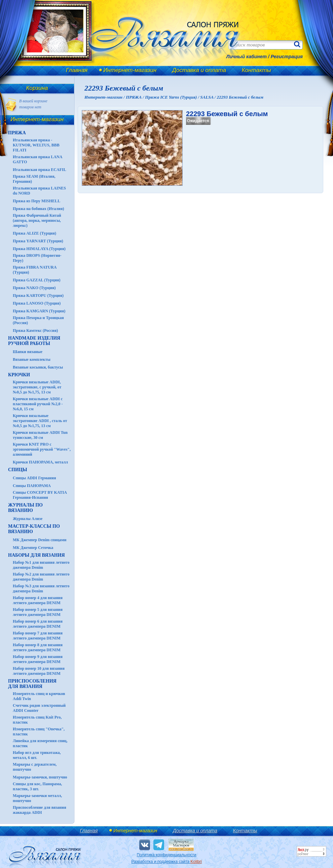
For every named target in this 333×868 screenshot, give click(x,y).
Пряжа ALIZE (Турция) (34, 233)
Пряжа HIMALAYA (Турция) (39, 249)
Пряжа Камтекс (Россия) (35, 331)
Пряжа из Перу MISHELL (36, 201)
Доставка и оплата (199, 70)
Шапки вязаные (28, 352)
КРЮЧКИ (19, 375)
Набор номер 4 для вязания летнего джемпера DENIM (38, 600)
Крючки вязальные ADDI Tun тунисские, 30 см (40, 435)
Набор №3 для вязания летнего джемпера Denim (41, 588)
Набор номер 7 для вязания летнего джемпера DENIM (38, 636)
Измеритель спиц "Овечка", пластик (39, 732)
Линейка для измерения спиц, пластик (40, 743)
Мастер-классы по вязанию (34, 529)
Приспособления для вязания (32, 684)
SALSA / (208, 97)
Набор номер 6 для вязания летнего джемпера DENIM (38, 624)
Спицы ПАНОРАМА (32, 486)
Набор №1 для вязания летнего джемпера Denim (41, 565)
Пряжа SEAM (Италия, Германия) (34, 179)
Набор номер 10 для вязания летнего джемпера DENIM (39, 671)
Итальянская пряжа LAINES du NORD (39, 191)
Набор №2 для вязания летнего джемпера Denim (41, 577)
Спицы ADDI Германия (34, 478)
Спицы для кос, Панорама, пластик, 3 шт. (37, 786)
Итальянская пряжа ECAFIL (40, 170)
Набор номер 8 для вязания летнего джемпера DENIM (38, 647)
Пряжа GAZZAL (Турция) (37, 280)
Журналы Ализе (28, 519)
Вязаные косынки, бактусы (38, 367)
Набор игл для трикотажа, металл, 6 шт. (37, 755)
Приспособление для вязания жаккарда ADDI (40, 810)
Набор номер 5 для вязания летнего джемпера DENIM (38, 612)
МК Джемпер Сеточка (33, 548)
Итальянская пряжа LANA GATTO (38, 159)
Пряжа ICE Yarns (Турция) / (173, 97)
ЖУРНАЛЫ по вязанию (25, 508)
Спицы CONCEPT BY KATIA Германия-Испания (40, 495)
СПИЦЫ (18, 470)
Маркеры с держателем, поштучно (35, 767)
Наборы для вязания (36, 555)
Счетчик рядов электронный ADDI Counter (39, 708)
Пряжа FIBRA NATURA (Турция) (35, 270)
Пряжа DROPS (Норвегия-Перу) (37, 258)
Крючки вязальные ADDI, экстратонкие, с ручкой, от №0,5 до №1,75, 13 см (37, 387)
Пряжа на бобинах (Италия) (38, 209)
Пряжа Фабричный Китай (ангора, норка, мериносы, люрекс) (37, 220)
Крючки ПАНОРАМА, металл (40, 462)
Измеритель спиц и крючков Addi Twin (39, 696)
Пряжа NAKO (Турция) (34, 288)
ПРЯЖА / (135, 97)
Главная (77, 70)
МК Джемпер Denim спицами (40, 540)
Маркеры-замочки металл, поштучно (37, 798)
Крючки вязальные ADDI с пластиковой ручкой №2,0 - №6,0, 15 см (38, 404)
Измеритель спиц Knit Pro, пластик (37, 720)
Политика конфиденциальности (166, 855)
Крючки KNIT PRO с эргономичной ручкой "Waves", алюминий (42, 449)
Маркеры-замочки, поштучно (40, 777)
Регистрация (287, 57)
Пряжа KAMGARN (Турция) (39, 311)
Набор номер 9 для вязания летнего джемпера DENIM (38, 659)
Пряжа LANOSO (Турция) (37, 303)
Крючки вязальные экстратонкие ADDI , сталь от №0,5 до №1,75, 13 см (40, 421)
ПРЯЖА (17, 133)
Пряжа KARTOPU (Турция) (38, 296)
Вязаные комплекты (32, 359)
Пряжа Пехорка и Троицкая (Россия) (38, 320)
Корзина (37, 88)
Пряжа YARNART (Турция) (38, 241)
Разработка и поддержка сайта (166, 862)
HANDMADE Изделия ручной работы (34, 341)
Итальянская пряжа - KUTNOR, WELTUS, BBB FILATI (36, 145)
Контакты (256, 70)
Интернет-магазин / (105, 97)
